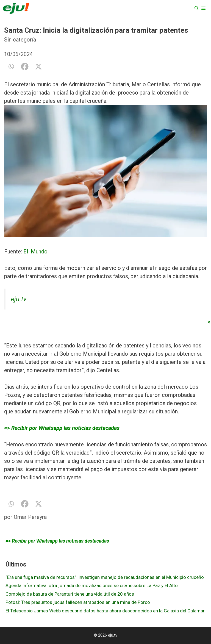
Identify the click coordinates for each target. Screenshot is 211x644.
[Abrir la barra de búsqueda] (197, 8)
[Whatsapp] (11, 67)
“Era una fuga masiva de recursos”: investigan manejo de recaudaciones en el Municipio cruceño (105, 577)
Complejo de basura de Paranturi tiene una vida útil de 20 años (70, 594)
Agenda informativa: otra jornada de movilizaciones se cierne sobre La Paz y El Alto (92, 585)
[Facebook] (25, 67)
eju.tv (19, 299)
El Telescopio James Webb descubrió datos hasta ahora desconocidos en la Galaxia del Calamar (105, 611)
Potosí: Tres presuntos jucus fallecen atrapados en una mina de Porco (78, 602)
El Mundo (35, 251)
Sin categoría (20, 40)
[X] (38, 67)
